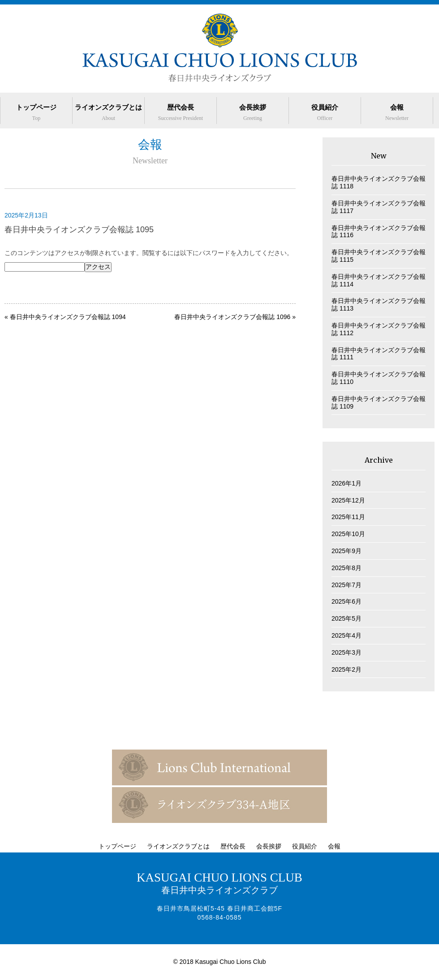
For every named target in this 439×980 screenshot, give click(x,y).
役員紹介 (325, 112)
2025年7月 (346, 585)
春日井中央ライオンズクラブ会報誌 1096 (232, 317)
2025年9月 (346, 551)
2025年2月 (346, 669)
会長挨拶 (253, 112)
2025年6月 (346, 601)
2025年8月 (346, 568)
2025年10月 (348, 534)
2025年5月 (346, 618)
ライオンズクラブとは (108, 112)
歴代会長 (181, 112)
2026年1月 (346, 483)
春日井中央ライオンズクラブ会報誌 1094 (68, 317)
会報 (397, 112)
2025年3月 (346, 652)
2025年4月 (346, 635)
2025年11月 (348, 517)
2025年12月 (348, 500)
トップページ (36, 112)
